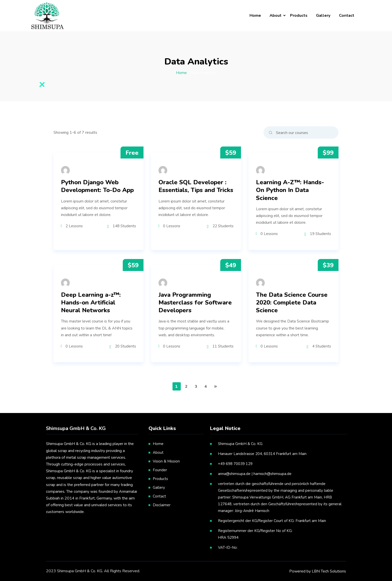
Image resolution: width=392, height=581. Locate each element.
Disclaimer (162, 505)
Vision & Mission (166, 461)
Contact (347, 15)
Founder (160, 470)
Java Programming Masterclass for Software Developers (195, 303)
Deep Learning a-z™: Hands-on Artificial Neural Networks (91, 303)
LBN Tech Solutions (329, 571)
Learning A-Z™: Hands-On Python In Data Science (290, 190)
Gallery (323, 15)
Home (255, 15)
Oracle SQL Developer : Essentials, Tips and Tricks (196, 186)
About (275, 15)
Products (299, 15)
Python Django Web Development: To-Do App (97, 186)
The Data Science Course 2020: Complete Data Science (292, 303)
